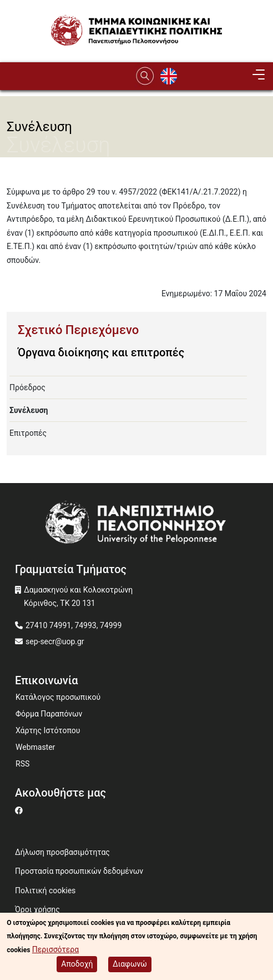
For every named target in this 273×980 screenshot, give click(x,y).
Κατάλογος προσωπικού (58, 697)
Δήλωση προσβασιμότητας (62, 852)
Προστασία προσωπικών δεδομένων (79, 871)
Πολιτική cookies (45, 891)
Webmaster (35, 747)
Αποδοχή (77, 964)
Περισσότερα (55, 949)
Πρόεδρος (27, 387)
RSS (22, 764)
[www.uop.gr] (136, 525)
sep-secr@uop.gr (55, 641)
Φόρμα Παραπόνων (49, 714)
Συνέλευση (29, 410)
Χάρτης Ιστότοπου (48, 730)
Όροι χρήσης (37, 909)
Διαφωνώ (130, 964)
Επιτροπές (28, 433)
